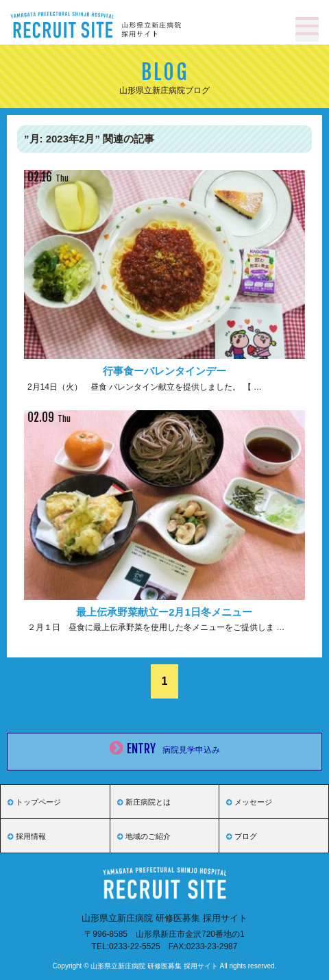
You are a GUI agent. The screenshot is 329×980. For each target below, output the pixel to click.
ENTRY (165, 752)
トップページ (34, 802)
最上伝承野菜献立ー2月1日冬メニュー (164, 612)
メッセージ (249, 802)
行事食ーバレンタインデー (164, 371)
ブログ (242, 836)
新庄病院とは (144, 802)
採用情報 (27, 836)
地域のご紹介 (144, 836)
